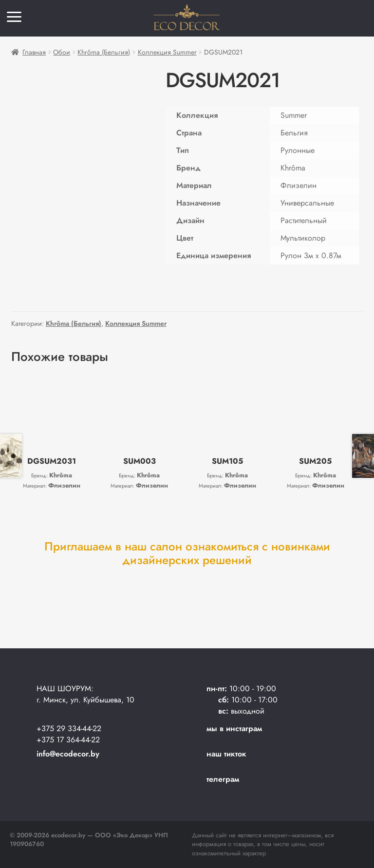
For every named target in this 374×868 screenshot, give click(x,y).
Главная (34, 52)
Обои (62, 52)
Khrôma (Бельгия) (104, 52)
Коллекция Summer (167, 52)
